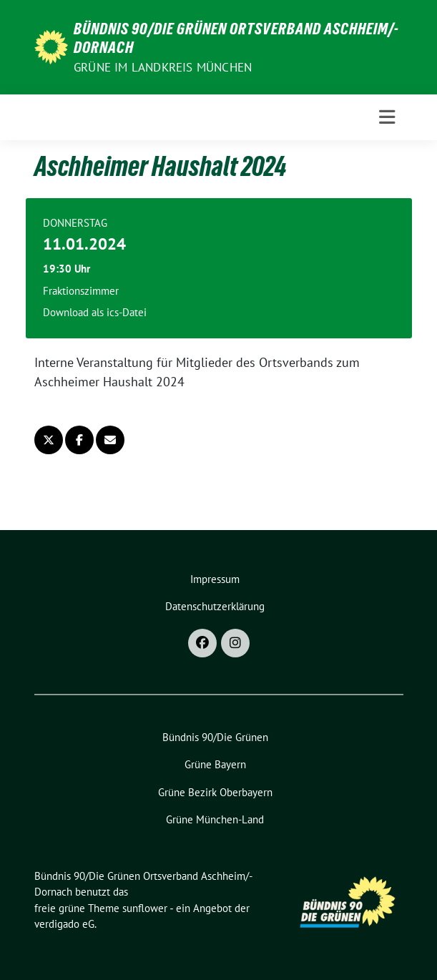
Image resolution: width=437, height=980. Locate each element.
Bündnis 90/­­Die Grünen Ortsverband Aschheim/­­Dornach (236, 38)
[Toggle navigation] (387, 117)
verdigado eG (64, 924)
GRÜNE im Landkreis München (163, 67)
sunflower (145, 908)
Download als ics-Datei (95, 312)
